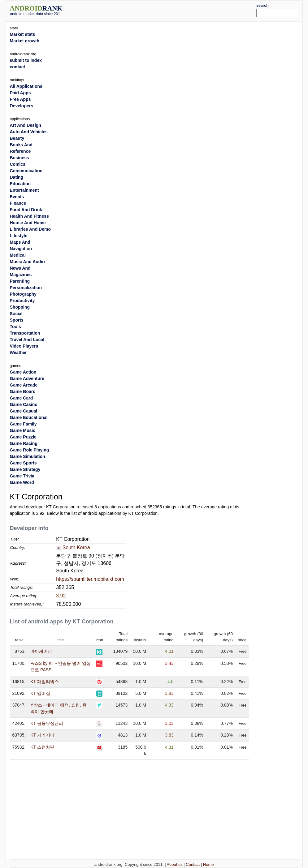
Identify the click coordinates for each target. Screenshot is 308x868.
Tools (15, 327)
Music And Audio (27, 262)
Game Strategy (25, 469)
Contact (193, 864)
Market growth (25, 41)
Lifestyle (19, 236)
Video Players (24, 346)
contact (18, 67)
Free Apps (20, 99)
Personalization (26, 288)
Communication (26, 171)
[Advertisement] (166, 10)
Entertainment (24, 190)
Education (20, 184)
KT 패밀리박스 (45, 682)
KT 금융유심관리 (47, 723)
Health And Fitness (29, 216)
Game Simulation (28, 456)
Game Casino (24, 404)
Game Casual (24, 411)
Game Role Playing (30, 450)
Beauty (17, 138)
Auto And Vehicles (29, 132)
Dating (17, 177)
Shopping (20, 307)
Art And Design (26, 125)
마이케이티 (41, 651)
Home (208, 864)
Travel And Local (27, 340)
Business (20, 158)
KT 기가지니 (42, 735)
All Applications (26, 86)
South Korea (76, 547)
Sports (17, 320)
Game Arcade (24, 385)
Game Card (22, 398)
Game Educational (29, 417)
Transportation (25, 333)
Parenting (20, 281)
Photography (23, 294)
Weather (18, 353)
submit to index (26, 60)
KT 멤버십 (40, 693)
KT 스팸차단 (42, 747)
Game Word (22, 482)
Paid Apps (20, 93)
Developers (22, 106)
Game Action (23, 372)
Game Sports (23, 463)
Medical (18, 255)
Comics (18, 164)
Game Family (23, 424)
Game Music (23, 430)
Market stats (23, 34)
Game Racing (24, 443)
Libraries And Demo (30, 229)
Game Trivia (22, 476)
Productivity (22, 301)
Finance (18, 203)
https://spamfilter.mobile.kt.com (90, 579)
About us (174, 864)
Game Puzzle (23, 437)
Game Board (23, 391)
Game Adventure (27, 378)
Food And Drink (26, 210)
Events (17, 197)
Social (16, 314)
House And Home (28, 223)
